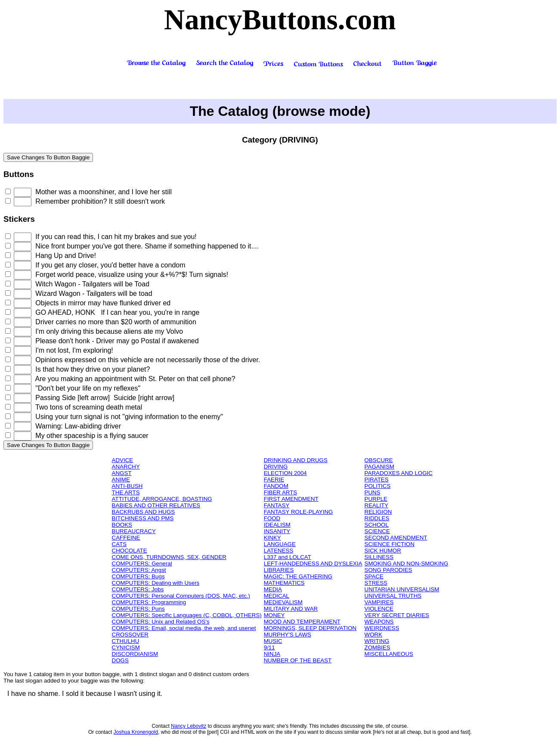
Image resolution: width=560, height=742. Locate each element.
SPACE (374, 576)
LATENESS (279, 551)
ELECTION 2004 (285, 473)
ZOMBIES (377, 647)
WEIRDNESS (382, 628)
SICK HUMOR (383, 551)
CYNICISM (126, 647)
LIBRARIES (279, 570)
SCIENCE (377, 531)
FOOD (272, 518)
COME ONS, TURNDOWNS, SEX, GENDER (169, 557)
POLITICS (378, 486)
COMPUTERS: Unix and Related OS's (161, 622)
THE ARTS (126, 492)
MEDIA (273, 589)
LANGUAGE (280, 544)
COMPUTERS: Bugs (138, 576)
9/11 (269, 647)
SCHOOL (377, 525)
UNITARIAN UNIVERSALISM (402, 589)
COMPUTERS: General (142, 563)
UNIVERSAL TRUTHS (393, 596)
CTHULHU (126, 641)
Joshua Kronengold (136, 732)
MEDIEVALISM (283, 602)
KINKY (272, 538)
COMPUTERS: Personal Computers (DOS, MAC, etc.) (181, 596)
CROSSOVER (130, 635)
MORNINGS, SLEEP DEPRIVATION (310, 628)
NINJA (272, 654)
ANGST (122, 473)
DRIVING (276, 467)
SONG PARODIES (388, 570)
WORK (373, 635)
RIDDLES (377, 518)
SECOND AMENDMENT (396, 538)
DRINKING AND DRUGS (296, 460)
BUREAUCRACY (134, 531)
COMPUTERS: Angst (139, 570)
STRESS (376, 583)
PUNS (373, 492)
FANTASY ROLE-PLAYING (299, 512)
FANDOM (276, 486)
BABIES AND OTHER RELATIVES (156, 505)
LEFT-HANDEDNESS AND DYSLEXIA (313, 563)
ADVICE (123, 460)
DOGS (120, 660)
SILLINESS (379, 557)
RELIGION (378, 512)
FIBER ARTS (281, 492)
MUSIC (273, 641)
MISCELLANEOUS (389, 654)
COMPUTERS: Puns (138, 609)
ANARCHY (126, 467)
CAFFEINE (126, 538)
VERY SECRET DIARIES (397, 615)
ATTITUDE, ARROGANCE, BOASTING (162, 499)
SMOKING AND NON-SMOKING (407, 563)
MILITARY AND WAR (291, 609)
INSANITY (277, 531)
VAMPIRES (379, 602)
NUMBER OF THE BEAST (298, 660)
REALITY (377, 505)
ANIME (121, 480)
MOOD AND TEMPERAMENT (302, 622)
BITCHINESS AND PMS (143, 518)
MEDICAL (277, 596)
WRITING (377, 641)
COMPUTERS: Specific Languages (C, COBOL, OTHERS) (187, 615)
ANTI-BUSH (127, 486)
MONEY (274, 615)
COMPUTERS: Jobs (138, 589)
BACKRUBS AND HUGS (144, 512)
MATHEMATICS (284, 583)
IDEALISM (277, 525)
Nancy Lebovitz (189, 726)
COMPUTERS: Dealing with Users (156, 583)
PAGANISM (379, 467)
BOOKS (122, 525)
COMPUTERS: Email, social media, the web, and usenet (184, 628)
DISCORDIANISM (135, 654)
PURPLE (376, 499)
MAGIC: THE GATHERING (298, 576)
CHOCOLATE (130, 551)
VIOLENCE (379, 609)
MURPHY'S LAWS (288, 635)
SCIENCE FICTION (390, 544)
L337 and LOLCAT (288, 557)
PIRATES (377, 480)
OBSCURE (379, 460)
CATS (119, 544)
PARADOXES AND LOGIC (399, 473)
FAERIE (274, 480)
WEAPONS (379, 622)
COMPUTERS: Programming (149, 602)
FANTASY (277, 505)
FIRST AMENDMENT (291, 499)
